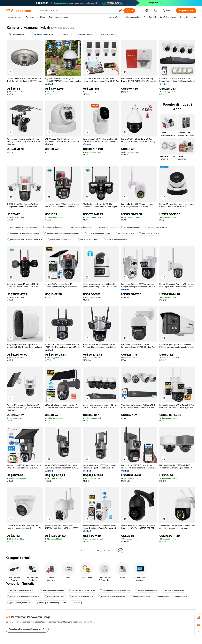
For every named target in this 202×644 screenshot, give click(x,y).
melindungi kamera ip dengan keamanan (25, 240)
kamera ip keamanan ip (173, 590)
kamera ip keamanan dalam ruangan (23, 597)
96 (98, 551)
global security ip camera (19, 603)
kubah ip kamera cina (54, 597)
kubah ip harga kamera (88, 240)
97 (104, 551)
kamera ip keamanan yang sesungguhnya (62, 233)
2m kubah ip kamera (131, 227)
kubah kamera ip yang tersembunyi (23, 227)
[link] (198, 617)
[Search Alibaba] (78, 11)
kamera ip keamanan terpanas (21, 590)
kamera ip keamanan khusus (97, 233)
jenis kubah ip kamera (53, 227)
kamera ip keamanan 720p (81, 597)
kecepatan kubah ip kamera (60, 240)
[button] (121, 11)
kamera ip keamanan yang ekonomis (171, 597)
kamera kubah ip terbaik (156, 227)
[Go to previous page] (81, 551)
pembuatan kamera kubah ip (82, 590)
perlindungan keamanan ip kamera (115, 590)
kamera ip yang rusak (140, 597)
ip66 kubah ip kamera (149, 233)
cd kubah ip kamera (125, 233)
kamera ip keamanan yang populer (51, 603)
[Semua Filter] (16, 34)
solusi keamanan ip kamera (116, 240)
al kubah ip (77, 603)
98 (109, 551)
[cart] (156, 11)
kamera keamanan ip (106, 227)
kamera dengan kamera (146, 590)
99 (115, 551)
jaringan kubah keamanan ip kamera (23, 233)
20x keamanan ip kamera (80, 227)
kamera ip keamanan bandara (112, 597)
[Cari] (129, 11)
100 (121, 551)
